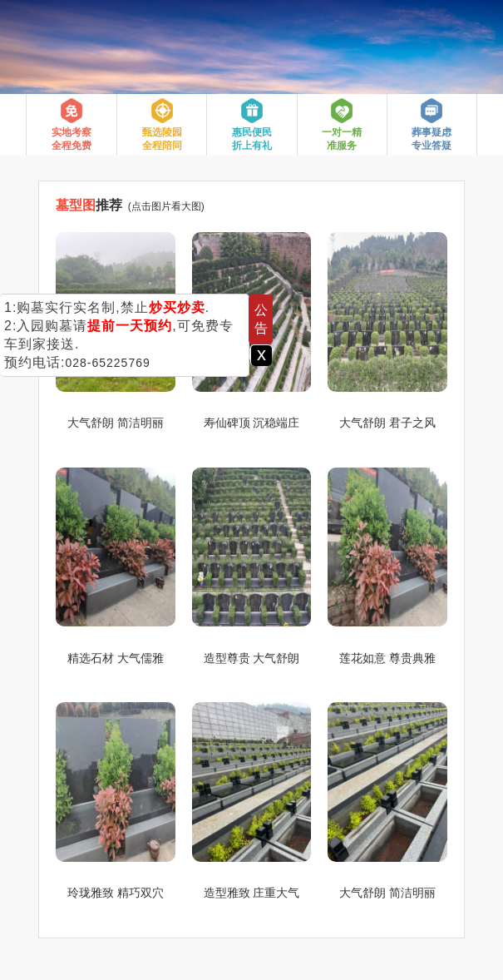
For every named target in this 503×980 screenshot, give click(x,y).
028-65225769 (107, 363)
